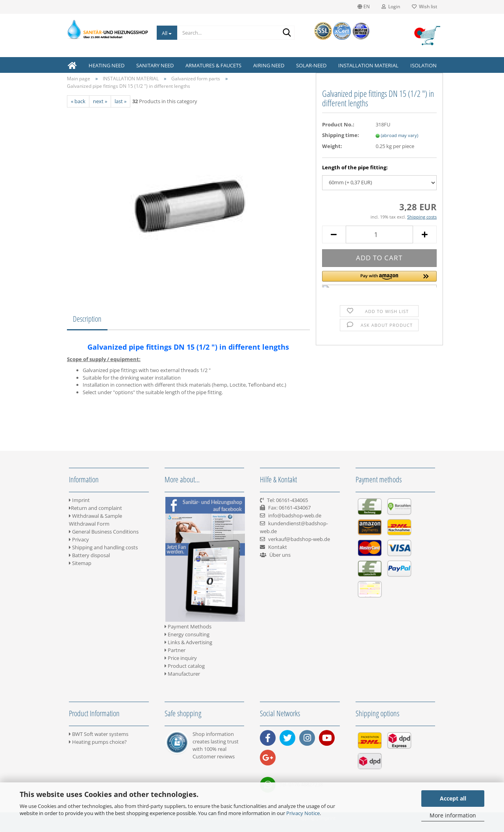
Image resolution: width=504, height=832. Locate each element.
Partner (175, 650)
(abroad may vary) (399, 135)
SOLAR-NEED (311, 65)
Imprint (79, 500)
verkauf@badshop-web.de (299, 539)
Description (87, 319)
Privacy (79, 539)
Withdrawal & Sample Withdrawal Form (95, 520)
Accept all (453, 798)
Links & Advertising (188, 642)
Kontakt (278, 547)
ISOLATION (423, 65)
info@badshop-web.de (295, 515)
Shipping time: (341, 135)
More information (453, 815)
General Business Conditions (104, 532)
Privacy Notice (303, 813)
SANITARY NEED (155, 65)
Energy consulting (187, 634)
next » (100, 101)
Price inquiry (181, 658)
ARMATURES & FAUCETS (213, 65)
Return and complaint (95, 508)
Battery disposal (89, 555)
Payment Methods (188, 626)
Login (391, 6)
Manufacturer (182, 674)
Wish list (424, 6)
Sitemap (80, 563)
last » (120, 101)
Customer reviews (214, 756)
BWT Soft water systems (99, 734)
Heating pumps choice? (98, 742)
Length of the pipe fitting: (355, 167)
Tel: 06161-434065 (287, 500)
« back (78, 101)
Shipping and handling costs (103, 547)
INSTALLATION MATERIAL (368, 65)
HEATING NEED (107, 65)
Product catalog (185, 666)
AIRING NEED (269, 65)
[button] (379, 279)
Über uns (280, 555)
